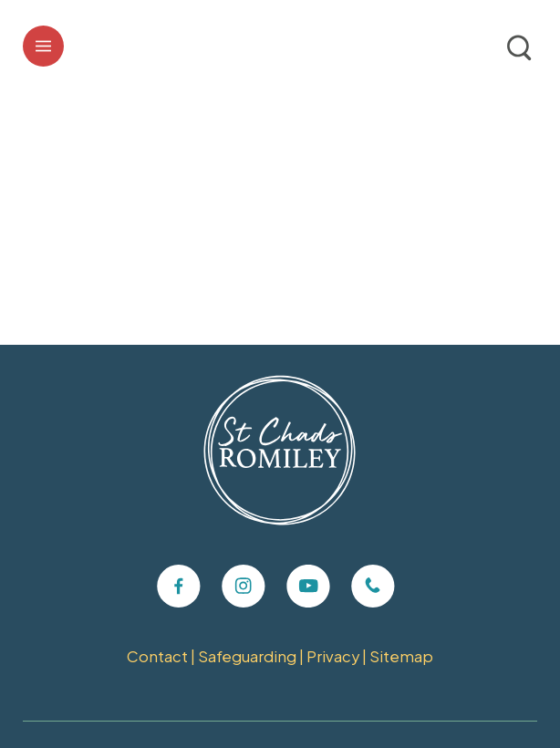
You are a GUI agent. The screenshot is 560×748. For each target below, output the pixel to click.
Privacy (333, 656)
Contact (157, 656)
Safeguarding (247, 656)
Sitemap (401, 656)
